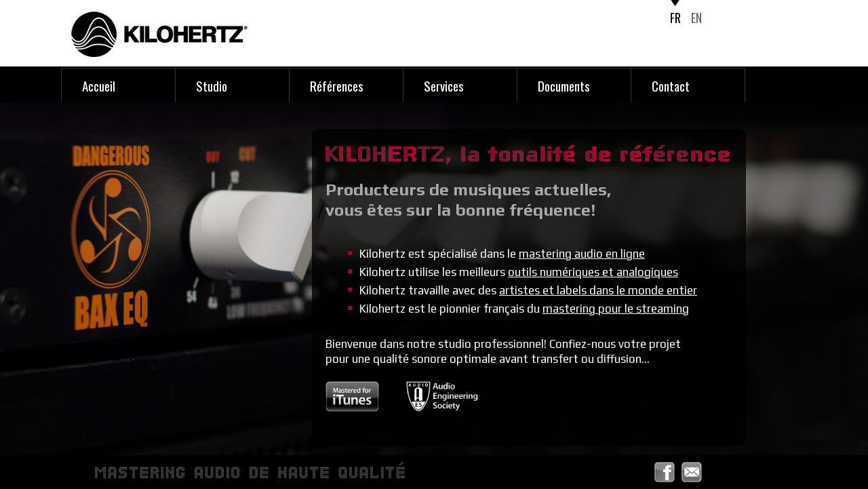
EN (696, 18)
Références (337, 85)
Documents (564, 85)
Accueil (99, 85)
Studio (212, 85)
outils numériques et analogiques (593, 272)
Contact (671, 85)
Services (444, 85)
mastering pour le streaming (616, 309)
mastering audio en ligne (582, 254)
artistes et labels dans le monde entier (598, 290)
